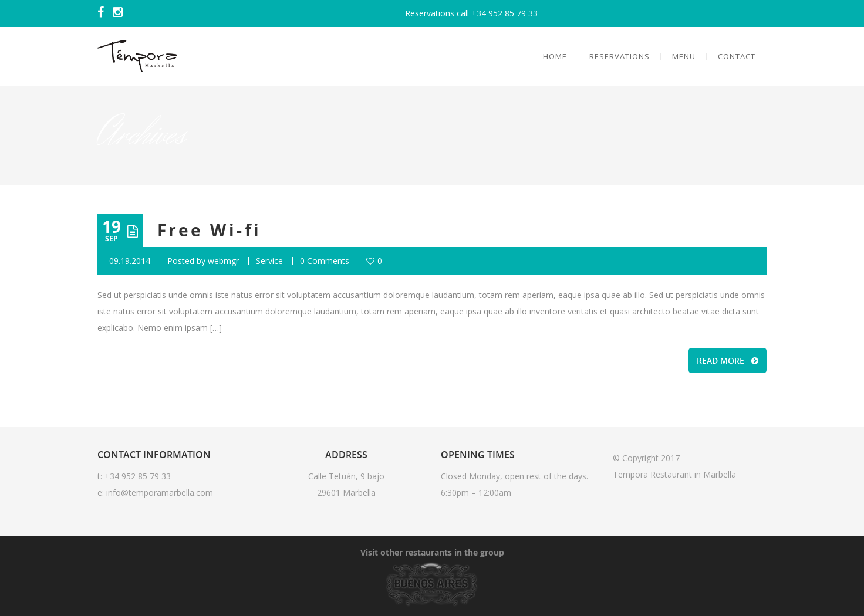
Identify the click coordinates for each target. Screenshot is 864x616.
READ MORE (728, 361)
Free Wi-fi (210, 230)
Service (269, 261)
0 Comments (325, 261)
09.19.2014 (130, 261)
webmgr (223, 261)
